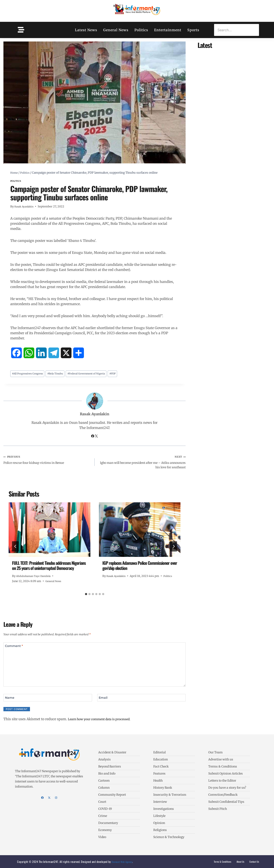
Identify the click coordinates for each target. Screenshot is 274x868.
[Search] (237, 30)
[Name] (48, 703)
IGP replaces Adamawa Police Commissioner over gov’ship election (140, 569)
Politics (141, 30)
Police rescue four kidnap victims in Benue (47, 461)
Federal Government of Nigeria (97, 374)
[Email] (141, 703)
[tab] (86, 597)
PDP (127, 374)
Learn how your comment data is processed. (104, 725)
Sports (193, 30)
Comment (15, 650)
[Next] (174, 550)
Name (10, 703)
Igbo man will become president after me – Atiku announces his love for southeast (142, 464)
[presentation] (49, 533)
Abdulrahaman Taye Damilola (36, 579)
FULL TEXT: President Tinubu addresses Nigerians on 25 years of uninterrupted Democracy (49, 569)
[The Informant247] (137, 10)
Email (104, 703)
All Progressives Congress (30, 374)
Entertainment (168, 30)
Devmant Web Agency (123, 862)
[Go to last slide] (15, 550)
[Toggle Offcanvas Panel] (21, 30)
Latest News (86, 30)
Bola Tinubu (61, 374)
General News (116, 30)
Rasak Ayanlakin (25, 206)
